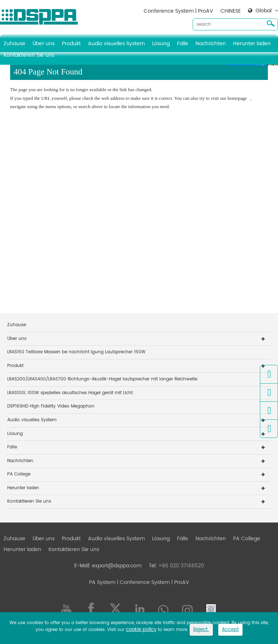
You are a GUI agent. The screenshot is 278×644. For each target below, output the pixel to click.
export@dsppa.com (117, 566)
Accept (230, 630)
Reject (201, 630)
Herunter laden (252, 44)
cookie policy (141, 630)
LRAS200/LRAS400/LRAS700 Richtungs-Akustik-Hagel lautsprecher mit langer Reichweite (102, 379)
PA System (102, 582)
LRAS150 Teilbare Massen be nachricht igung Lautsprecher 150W (76, 352)
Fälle (183, 44)
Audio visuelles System (116, 44)
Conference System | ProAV (178, 11)
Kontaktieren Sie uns (29, 55)
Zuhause (14, 44)
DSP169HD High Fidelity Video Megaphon (51, 406)
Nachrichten (211, 44)
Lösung (161, 44)
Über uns (44, 44)
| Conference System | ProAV (152, 582)
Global (264, 11)
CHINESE (231, 11)
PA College (19, 474)
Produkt (71, 44)
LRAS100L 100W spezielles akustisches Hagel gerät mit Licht (70, 393)
